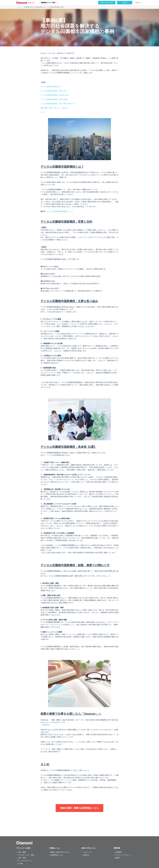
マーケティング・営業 (26, 855)
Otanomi (45, 725)
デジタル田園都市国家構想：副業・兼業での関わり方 (58, 104)
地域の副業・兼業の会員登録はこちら (79, 808)
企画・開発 (22, 852)
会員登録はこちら (57, 855)
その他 (20, 863)
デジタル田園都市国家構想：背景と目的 (53, 91)
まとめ (43, 112)
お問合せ (86, 855)
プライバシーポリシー (123, 855)
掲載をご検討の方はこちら (60, 852)
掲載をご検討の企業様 (107, 3)
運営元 (118, 858)
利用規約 (118, 852)
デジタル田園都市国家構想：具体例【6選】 (54, 99)
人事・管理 (22, 858)
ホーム (20, 7)
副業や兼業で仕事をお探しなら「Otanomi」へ (55, 108)
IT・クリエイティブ (25, 861)
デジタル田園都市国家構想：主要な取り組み (55, 95)
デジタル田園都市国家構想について (60, 211)
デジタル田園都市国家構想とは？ (51, 87)
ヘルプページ (88, 852)
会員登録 (125, 3)
